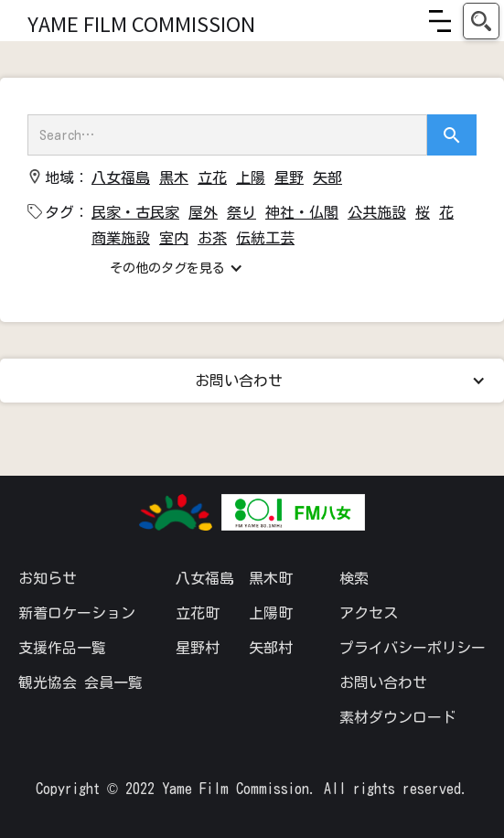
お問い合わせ (383, 682)
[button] (440, 21)
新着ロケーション (77, 613)
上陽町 (271, 613)
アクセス (369, 613)
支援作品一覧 (62, 648)
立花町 (198, 613)
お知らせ (48, 578)
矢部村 (271, 648)
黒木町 (271, 578)
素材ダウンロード (398, 717)
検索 (354, 578)
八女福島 (205, 578)
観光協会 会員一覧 (80, 682)
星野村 (198, 648)
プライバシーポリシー (413, 648)
